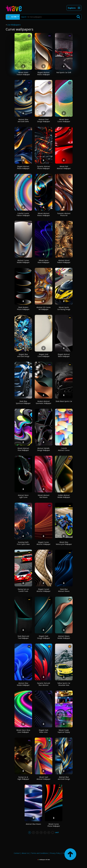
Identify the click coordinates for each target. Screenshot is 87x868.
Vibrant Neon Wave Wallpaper (43, 261)
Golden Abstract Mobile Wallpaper (64, 496)
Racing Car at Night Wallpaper (23, 778)
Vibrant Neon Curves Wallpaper (64, 120)
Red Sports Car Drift (64, 72)
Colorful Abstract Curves (64, 449)
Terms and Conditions (39, 853)
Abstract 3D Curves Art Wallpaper (44, 308)
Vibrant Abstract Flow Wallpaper (23, 449)
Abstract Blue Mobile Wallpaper (23, 684)
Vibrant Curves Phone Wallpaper (54, 825)
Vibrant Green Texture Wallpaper (23, 73)
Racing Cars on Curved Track (23, 590)
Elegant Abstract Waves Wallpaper (44, 73)
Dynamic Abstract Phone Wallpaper (44, 167)
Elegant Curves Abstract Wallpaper (43, 543)
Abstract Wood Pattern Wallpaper (64, 261)
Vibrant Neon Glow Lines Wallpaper (23, 731)
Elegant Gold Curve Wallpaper (44, 355)
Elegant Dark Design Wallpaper (44, 637)
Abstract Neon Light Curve (23, 496)
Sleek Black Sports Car (64, 401)
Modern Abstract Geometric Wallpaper (43, 402)
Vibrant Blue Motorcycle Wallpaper (64, 543)
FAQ (64, 853)
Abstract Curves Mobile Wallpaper (23, 261)
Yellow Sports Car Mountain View (64, 684)
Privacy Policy (55, 853)
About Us (25, 853)
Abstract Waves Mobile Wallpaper (64, 637)
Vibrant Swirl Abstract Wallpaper (43, 778)
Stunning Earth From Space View (23, 543)
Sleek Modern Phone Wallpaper (23, 308)
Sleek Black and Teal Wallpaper (23, 637)
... (53, 832)
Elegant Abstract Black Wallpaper (64, 355)
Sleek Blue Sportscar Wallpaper (23, 402)
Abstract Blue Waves (33, 824)
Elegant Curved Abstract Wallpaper (43, 590)
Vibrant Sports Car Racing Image (64, 308)
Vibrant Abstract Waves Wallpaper (44, 214)
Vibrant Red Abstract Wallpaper (64, 167)
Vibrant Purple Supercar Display (64, 731)
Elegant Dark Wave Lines (44, 731)
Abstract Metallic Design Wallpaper (44, 449)
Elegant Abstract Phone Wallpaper (23, 167)
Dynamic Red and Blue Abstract (43, 684)
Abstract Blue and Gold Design (64, 778)
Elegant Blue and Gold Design (23, 355)
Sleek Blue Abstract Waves (64, 590)
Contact (17, 853)
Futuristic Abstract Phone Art (64, 214)
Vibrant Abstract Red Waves (44, 496)
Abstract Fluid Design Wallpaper (44, 120)
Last (57, 832)
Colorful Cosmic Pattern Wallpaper (23, 214)
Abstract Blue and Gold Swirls (23, 120)
